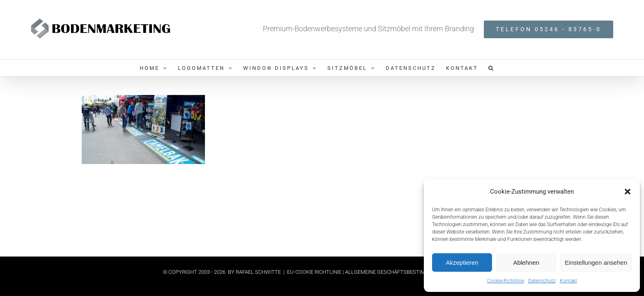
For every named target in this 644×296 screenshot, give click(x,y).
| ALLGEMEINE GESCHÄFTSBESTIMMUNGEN (395, 272)
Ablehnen (526, 262)
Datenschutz (542, 281)
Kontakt (568, 281)
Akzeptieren (462, 262)
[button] (628, 192)
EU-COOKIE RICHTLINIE (315, 272)
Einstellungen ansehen (596, 262)
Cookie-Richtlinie (506, 281)
